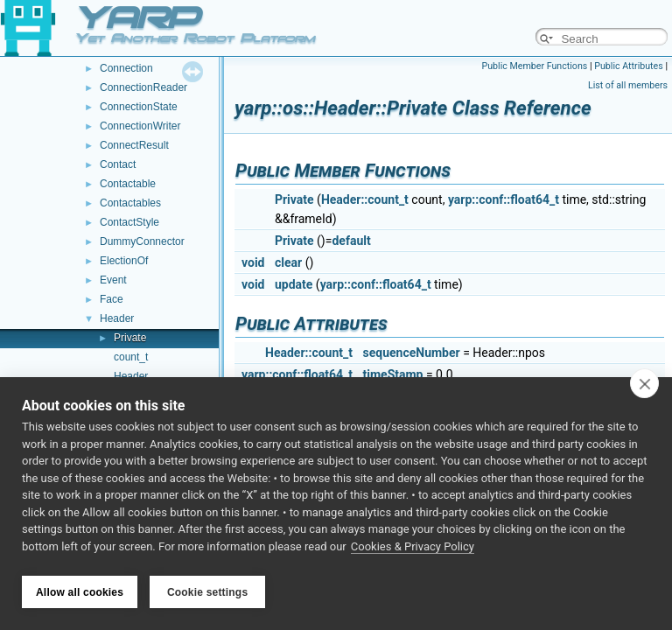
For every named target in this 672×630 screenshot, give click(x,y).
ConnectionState (139, 107)
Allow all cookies (80, 592)
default (351, 241)
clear (288, 262)
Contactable (128, 184)
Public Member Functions (535, 66)
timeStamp (393, 374)
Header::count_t (365, 199)
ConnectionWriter (140, 126)
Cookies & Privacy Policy (413, 550)
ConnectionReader (143, 87)
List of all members (628, 85)
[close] (644, 387)
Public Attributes (629, 66)
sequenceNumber (412, 353)
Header (117, 318)
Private (130, 338)
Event (113, 280)
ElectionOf (124, 261)
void (253, 262)
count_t (131, 357)
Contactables (130, 203)
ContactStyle (129, 222)
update (294, 284)
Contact (118, 164)
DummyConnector (142, 241)
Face (112, 299)
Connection (126, 68)
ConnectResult (134, 145)
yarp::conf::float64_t (504, 199)
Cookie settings (207, 592)
